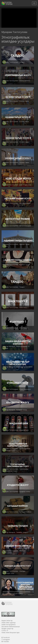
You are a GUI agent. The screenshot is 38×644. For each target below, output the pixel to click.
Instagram (6, 639)
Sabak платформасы (9, 625)
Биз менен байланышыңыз (11, 627)
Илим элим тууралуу (9, 623)
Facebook (6, 637)
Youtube (5, 641)
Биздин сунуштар (7, 628)
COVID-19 (5, 630)
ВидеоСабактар (7, 621)
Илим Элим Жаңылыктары (10, 632)
